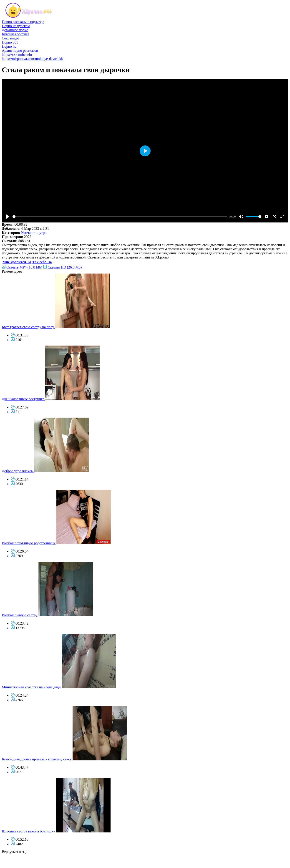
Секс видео (10, 38)
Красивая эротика (15, 34)
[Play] (8, 217)
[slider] (120, 217)
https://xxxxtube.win (17, 55)
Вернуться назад (15, 852)
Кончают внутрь (34, 233)
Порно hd (9, 46)
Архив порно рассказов (20, 50)
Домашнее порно (15, 30)
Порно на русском (16, 26)
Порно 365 (10, 42)
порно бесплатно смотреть (22, 856)
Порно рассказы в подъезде (23, 22)
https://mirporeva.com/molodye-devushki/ (33, 59)
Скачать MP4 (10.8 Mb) (22, 267)
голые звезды (12, 860)
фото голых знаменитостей (23, 864)
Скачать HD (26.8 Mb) (63, 267)
